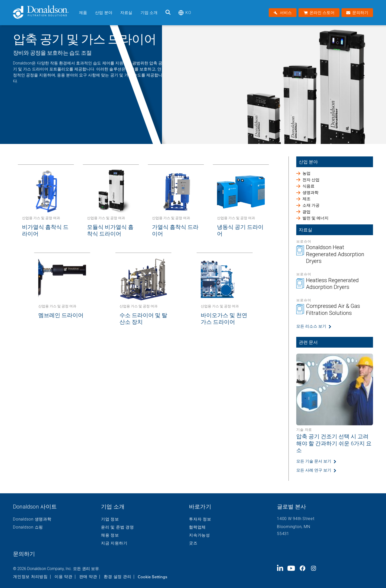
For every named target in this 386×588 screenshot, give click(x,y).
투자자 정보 (200, 519)
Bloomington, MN (293, 527)
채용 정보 (110, 535)
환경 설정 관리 (117, 577)
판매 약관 (88, 577)
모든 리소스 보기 (311, 326)
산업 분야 (104, 13)
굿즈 (193, 543)
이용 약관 (63, 577)
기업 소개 (149, 13)
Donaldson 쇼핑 (28, 527)
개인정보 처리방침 (30, 577)
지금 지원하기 (114, 543)
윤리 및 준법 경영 (117, 527)
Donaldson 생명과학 (32, 519)
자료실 (126, 13)
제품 (83, 13)
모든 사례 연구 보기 (314, 470)
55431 (283, 534)
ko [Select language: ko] (185, 13)
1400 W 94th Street (296, 519)
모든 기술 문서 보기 (314, 461)
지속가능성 (199, 535)
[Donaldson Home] (44, 13)
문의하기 (24, 554)
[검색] (168, 13)
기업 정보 (110, 519)
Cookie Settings (152, 577)
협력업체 (197, 527)
